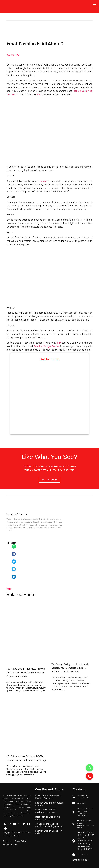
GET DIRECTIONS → (80, 860)
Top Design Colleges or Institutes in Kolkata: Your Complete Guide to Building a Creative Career (70, 668)
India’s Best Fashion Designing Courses (46, 811)
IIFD (39, 94)
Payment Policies (10, 844)
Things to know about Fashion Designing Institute (50, 825)
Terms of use (8, 841)
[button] (14, 546)
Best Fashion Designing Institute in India (48, 818)
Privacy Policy (20, 841)
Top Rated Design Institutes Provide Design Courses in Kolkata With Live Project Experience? (26, 672)
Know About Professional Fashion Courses (48, 797)
